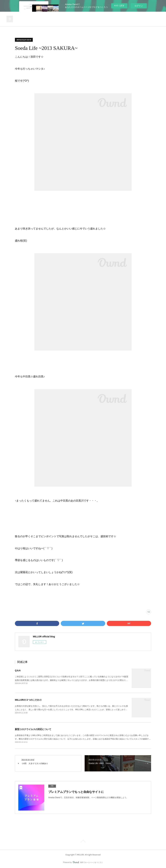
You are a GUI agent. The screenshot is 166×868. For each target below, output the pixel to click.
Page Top (83, 842)
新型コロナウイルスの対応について (33, 729)
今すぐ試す (119, 6)
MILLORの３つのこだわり (28, 700)
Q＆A (18, 670)
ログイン (139, 6)
